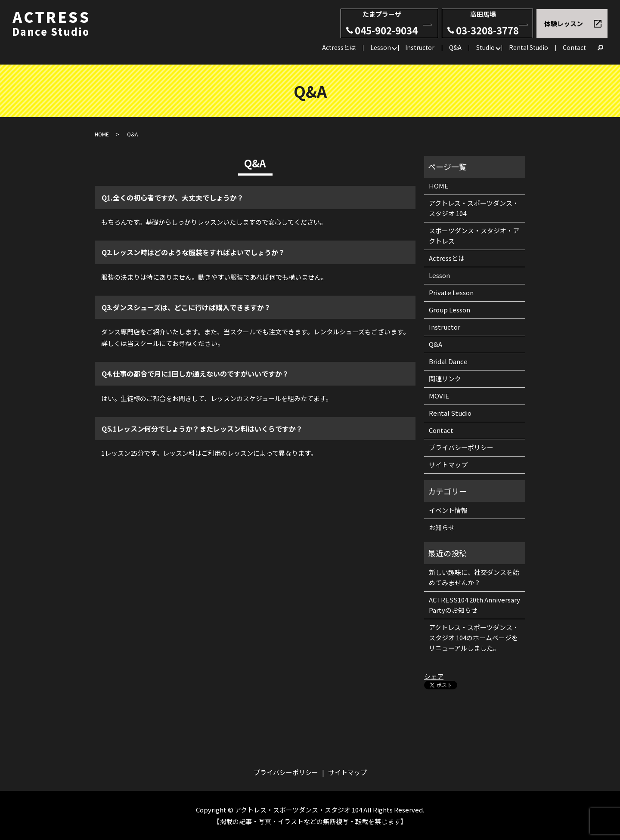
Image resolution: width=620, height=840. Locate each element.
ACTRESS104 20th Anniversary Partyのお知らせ (474, 605)
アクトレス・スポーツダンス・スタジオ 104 (474, 208)
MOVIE (439, 396)
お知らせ (442, 527)
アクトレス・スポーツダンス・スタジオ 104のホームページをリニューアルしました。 (474, 638)
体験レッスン (564, 23)
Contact (574, 47)
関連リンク (445, 378)
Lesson (381, 47)
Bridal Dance (448, 361)
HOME (102, 134)
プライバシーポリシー (461, 447)
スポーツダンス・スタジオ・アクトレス (474, 236)
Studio (485, 47)
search (601, 48)
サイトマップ (448, 465)
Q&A (455, 47)
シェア (434, 676)
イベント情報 (448, 510)
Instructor (420, 47)
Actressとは (339, 47)
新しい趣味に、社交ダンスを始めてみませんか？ (474, 577)
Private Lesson (451, 292)
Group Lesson (449, 310)
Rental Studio (529, 47)
